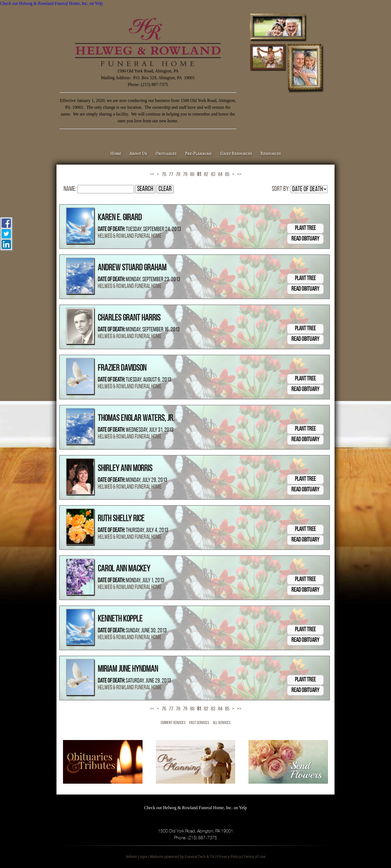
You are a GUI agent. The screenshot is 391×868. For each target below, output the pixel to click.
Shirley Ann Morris (125, 469)
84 (220, 175)
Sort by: (281, 189)
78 (178, 175)
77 (171, 175)
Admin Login (137, 856)
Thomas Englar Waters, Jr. (136, 419)
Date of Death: (111, 230)
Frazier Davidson (122, 369)
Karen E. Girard (120, 218)
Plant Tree (305, 228)
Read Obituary (305, 239)
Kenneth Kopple (120, 619)
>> (239, 175)
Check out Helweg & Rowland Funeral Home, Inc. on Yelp (51, 3)
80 (192, 175)
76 (164, 175)
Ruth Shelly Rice (121, 519)
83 (213, 175)
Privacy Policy (229, 856)
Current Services (173, 723)
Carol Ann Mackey (124, 569)
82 (206, 175)
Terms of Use (255, 856)
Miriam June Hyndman (128, 670)
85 (227, 175)
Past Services (199, 723)
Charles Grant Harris (129, 318)
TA (212, 856)
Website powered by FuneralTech (178, 856)
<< (152, 175)
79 (185, 175)
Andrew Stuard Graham (132, 268)
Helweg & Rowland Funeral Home (130, 236)
